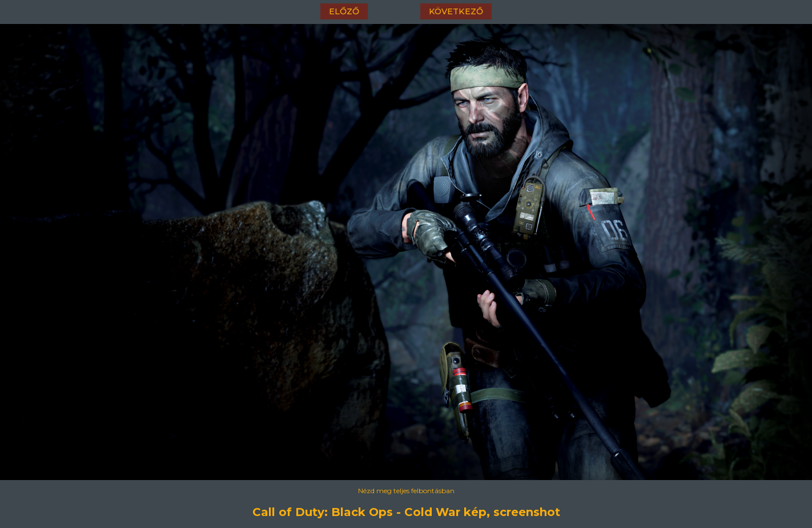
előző (344, 11)
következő (456, 11)
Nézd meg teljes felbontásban (406, 491)
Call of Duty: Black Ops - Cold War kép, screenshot (406, 512)
